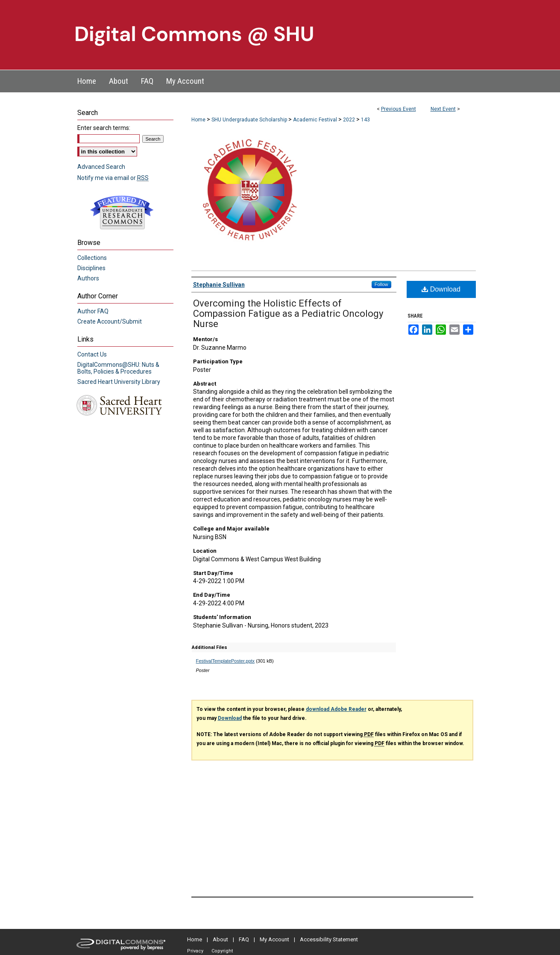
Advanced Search (101, 167)
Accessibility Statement (329, 939)
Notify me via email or (113, 178)
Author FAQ (93, 311)
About (220, 939)
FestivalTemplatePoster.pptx (226, 661)
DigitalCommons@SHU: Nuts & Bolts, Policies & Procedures (118, 368)
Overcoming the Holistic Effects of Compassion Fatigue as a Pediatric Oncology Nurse (288, 314)
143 (365, 120)
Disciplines (91, 268)
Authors (88, 278)
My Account (274, 939)
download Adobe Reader (336, 709)
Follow (381, 284)
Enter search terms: (104, 128)
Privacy (195, 951)
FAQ (244, 939)
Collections (92, 258)
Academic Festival (316, 120)
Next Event (443, 109)
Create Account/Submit (110, 321)
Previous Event (399, 109)
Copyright (222, 951)
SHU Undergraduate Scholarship (250, 120)
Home (198, 120)
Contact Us (92, 354)
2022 (350, 120)
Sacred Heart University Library (119, 382)
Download (441, 289)
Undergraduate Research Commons (122, 212)
